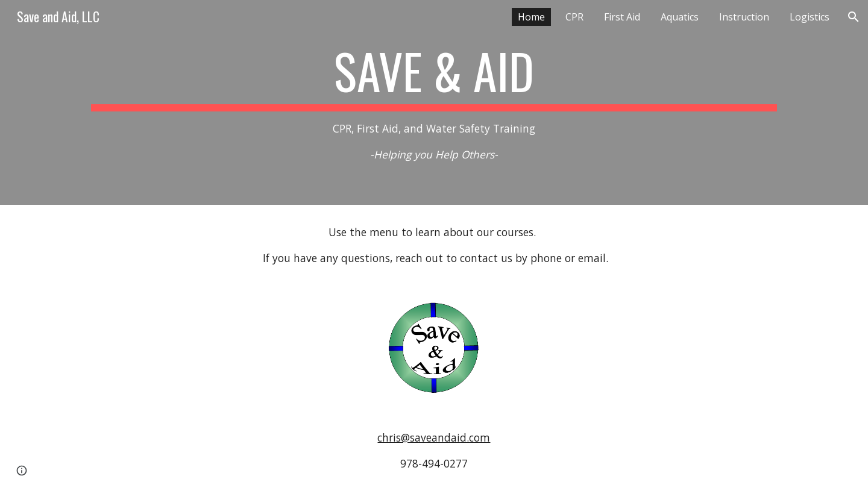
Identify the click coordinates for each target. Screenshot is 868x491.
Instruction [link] (744, 17)
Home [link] (531, 17)
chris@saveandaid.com (434, 437)
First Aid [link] (622, 17)
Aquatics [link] (680, 17)
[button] (854, 17)
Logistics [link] (810, 17)
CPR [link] (574, 17)
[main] (434, 102)
